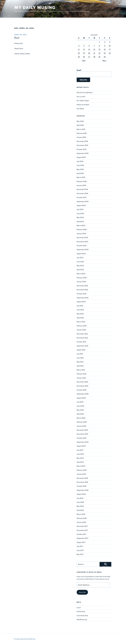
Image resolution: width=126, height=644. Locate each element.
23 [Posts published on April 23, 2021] (105, 53)
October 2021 (81, 342)
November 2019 (82, 434)
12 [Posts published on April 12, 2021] (84, 49)
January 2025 (81, 185)
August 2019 (81, 446)
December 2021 (82, 334)
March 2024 (81, 225)
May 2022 (80, 314)
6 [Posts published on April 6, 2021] (89, 46)
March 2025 (81, 177)
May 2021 (80, 362)
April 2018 (80, 510)
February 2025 (82, 181)
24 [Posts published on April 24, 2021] (110, 53)
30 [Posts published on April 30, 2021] (105, 57)
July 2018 (80, 498)
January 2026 (81, 137)
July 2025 (80, 161)
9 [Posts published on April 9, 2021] (105, 46)
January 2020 (81, 426)
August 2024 (81, 205)
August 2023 (81, 254)
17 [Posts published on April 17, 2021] (110, 49)
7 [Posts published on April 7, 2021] (94, 46)
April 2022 (80, 318)
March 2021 (81, 370)
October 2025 (82, 149)
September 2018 (83, 490)
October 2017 (81, 534)
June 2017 (80, 550)
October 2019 (81, 438)
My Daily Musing (35, 8)
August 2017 (81, 542)
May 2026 (80, 121)
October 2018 (81, 486)
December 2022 (82, 286)
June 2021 (80, 358)
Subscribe (82, 592)
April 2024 (80, 222)
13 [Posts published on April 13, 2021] (89, 49)
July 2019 (80, 450)
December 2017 (82, 526)
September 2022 (83, 298)
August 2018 (81, 494)
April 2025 (80, 173)
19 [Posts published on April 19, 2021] (84, 53)
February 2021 (82, 374)
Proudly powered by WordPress (25, 639)
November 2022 (82, 290)
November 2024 (82, 193)
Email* (94, 73)
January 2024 (81, 234)
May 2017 (80, 554)
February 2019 (82, 470)
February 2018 (82, 518)
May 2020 (80, 410)
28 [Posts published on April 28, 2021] (94, 57)
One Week (80, 109)
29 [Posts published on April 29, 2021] (99, 57)
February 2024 (82, 229)
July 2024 (80, 209)
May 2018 (80, 506)
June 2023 (80, 262)
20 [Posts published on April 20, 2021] (89, 53)
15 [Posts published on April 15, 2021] (99, 49)
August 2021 (81, 350)
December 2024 (82, 189)
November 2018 (82, 482)
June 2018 (80, 502)
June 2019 (80, 454)
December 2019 (82, 430)
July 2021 (80, 354)
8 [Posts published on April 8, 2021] (99, 46)
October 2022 (81, 294)
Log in (79, 607)
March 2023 (81, 274)
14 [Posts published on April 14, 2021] (94, 49)
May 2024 (80, 217)
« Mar (84, 60)
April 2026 (80, 125)
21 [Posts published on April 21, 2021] (94, 53)
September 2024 (83, 201)
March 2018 (81, 514)
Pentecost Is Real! (83, 105)
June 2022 (80, 310)
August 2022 (81, 302)
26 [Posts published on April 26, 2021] (84, 57)
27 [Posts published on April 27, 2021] (89, 57)
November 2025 (82, 145)
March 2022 (81, 322)
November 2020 (82, 386)
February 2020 (82, 422)
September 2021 (82, 346)
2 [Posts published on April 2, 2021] (105, 42)
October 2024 (82, 197)
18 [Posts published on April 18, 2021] (79, 53)
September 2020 (83, 394)
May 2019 (80, 458)
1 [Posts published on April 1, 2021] (99, 42)
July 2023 (80, 258)
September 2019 (83, 442)
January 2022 (81, 330)
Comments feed (82, 616)
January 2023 (81, 282)
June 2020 (80, 406)
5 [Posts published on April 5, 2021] (84, 46)
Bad (17, 38)
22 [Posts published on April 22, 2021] (99, 53)
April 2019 (80, 462)
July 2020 (80, 402)
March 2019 (81, 466)
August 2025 (81, 157)
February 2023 (82, 278)
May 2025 (80, 169)
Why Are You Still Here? (85, 92)
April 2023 (80, 270)
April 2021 (80, 366)
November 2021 (82, 338)
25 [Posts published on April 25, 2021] (79, 57)
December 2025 (82, 141)
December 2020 (82, 382)
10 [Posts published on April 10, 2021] (110, 46)
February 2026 (82, 133)
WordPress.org (82, 619)
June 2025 (80, 165)
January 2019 (81, 474)
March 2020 (81, 418)
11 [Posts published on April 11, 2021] (79, 49)
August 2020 (81, 398)
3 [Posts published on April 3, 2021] (110, 42)
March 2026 (81, 129)
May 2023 (80, 266)
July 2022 (80, 306)
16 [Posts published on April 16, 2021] (105, 49)
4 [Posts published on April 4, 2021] (79, 46)
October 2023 (82, 246)
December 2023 (82, 237)
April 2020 (80, 414)
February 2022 (82, 326)
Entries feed (81, 611)
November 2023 (82, 242)
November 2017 (82, 530)
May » (105, 60)
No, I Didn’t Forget (83, 101)
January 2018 (81, 522)
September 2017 (82, 538)
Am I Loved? (81, 97)
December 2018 (82, 478)
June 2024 (80, 213)
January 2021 (81, 378)
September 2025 (83, 153)
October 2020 (82, 390)
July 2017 (80, 546)
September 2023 (83, 250)
